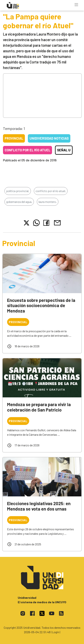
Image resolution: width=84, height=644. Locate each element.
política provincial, (18, 191)
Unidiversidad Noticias (49, 138)
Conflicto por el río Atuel (28, 150)
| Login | (56, 632)
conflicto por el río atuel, (51, 191)
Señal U (64, 150)
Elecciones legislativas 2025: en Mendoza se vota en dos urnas (39, 506)
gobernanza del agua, (19, 202)
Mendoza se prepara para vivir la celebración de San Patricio (39, 407)
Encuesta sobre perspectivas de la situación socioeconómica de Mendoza (41, 306)
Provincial (14, 138)
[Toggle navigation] (76, 5)
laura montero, (48, 202)
